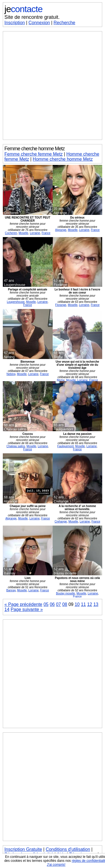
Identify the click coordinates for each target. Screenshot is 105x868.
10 (77, 604)
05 (46, 604)
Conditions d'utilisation (68, 849)
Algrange (61, 230)
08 (65, 604)
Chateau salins (16, 446)
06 (52, 604)
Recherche (64, 23)
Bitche (61, 380)
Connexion (39, 23)
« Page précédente (23, 604)
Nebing (11, 374)
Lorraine (35, 233)
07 (59, 604)
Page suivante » (27, 609)
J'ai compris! (56, 865)
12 (90, 604)
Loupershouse (16, 302)
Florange (61, 305)
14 (7, 609)
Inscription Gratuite (23, 849)
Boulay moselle (66, 593)
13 (96, 604)
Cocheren (11, 233)
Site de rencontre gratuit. (32, 17)
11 (83, 604)
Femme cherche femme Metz (34, 154)
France (46, 233)
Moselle (23, 233)
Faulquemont (66, 446)
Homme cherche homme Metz (63, 159)
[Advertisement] (53, 86)
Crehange (61, 522)
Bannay (11, 590)
